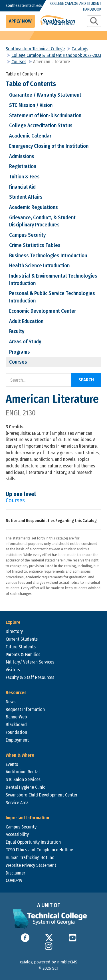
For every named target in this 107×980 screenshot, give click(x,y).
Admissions (22, 156)
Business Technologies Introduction (48, 256)
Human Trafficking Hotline (30, 857)
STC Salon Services (23, 779)
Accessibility (17, 834)
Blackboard (16, 725)
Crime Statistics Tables (35, 245)
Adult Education (26, 321)
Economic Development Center (43, 311)
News (11, 702)
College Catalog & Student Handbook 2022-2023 (56, 55)
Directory (14, 631)
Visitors (13, 670)
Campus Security (27, 235)
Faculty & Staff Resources (30, 677)
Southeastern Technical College (35, 49)
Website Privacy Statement (31, 865)
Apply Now (20, 21)
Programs (20, 352)
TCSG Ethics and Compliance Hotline (39, 850)
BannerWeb (16, 717)
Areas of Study (25, 342)
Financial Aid (22, 187)
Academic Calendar (30, 136)
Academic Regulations (34, 207)
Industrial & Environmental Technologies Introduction (53, 280)
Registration (23, 166)
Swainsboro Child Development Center (42, 795)
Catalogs (80, 49)
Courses (19, 62)
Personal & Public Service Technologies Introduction (52, 297)
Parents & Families (23, 655)
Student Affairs (26, 197)
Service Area (17, 803)
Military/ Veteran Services (30, 662)
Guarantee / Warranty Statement (45, 95)
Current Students (22, 639)
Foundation (16, 732)
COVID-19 (14, 880)
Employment (17, 740)
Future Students (21, 647)
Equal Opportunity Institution (33, 842)
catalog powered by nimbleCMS (49, 962)
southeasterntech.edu (19, 6)
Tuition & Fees (24, 177)
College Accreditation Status (41, 126)
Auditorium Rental (23, 772)
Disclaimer (15, 873)
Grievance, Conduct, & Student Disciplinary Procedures (42, 221)
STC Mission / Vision (31, 105)
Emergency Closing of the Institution (49, 146)
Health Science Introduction (39, 266)
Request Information (25, 709)
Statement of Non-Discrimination (45, 115)
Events (12, 764)
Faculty (17, 331)
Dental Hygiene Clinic (25, 787)
